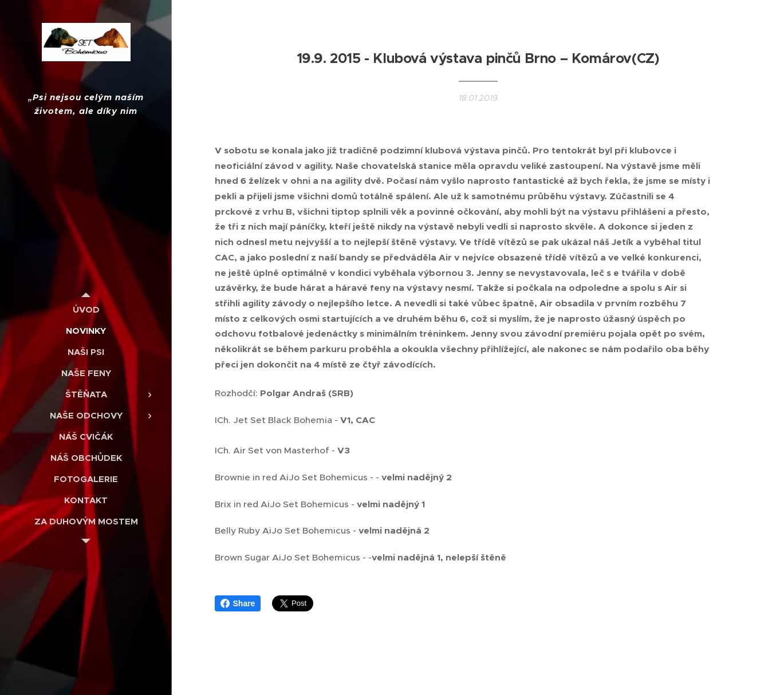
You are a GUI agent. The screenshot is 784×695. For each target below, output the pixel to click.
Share (238, 603)
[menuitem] (86, 309)
